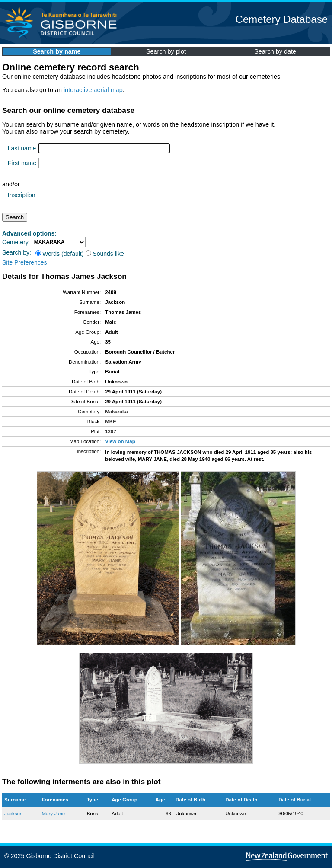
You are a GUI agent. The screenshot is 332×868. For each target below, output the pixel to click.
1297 (111, 431)
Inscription (22, 195)
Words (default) (59, 254)
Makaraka (117, 412)
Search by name (57, 51)
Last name (22, 148)
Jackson (13, 814)
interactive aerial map (93, 90)
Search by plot (166, 51)
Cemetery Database (282, 19)
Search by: (17, 252)
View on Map (120, 441)
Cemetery (15, 242)
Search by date (275, 51)
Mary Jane (53, 814)
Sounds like (105, 254)
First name (22, 163)
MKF (110, 421)
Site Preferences (25, 262)
